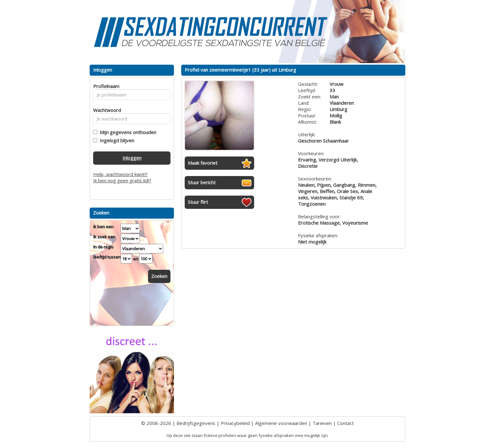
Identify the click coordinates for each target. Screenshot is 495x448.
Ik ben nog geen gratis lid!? (122, 180)
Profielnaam (105, 86)
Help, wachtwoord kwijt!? (120, 174)
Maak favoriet (203, 163)
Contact (346, 423)
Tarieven (322, 423)
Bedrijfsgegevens (196, 423)
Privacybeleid (235, 423)
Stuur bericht (202, 182)
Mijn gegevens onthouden (127, 132)
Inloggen (132, 158)
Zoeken (159, 276)
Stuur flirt (198, 202)
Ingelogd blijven (116, 140)
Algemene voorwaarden (281, 423)
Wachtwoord (105, 110)
